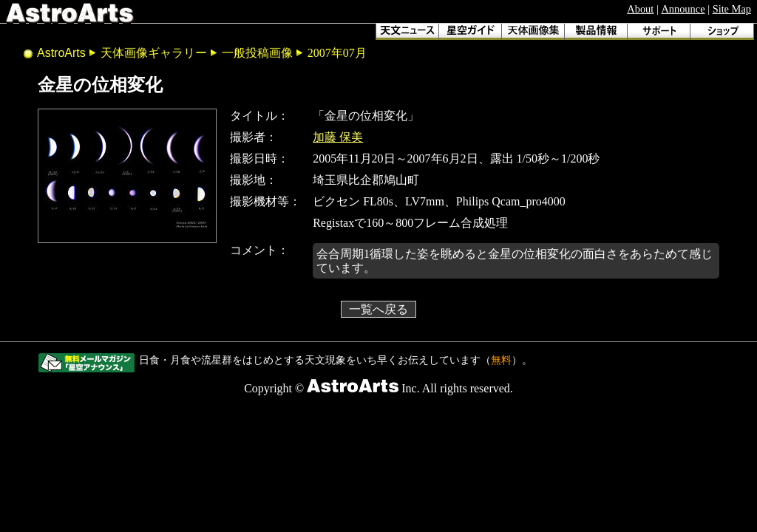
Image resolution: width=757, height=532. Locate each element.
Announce (683, 9)
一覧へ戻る (378, 309)
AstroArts (61, 53)
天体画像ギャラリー (154, 53)
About (640, 9)
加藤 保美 (338, 137)
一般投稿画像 (257, 53)
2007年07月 (337, 53)
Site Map (732, 9)
